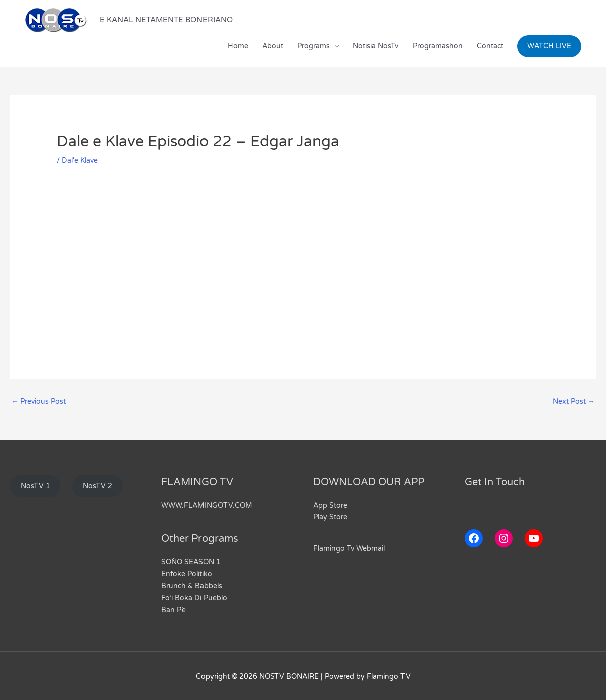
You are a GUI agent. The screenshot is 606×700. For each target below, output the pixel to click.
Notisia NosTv (376, 46)
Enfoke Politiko (187, 573)
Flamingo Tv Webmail (349, 548)
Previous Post (38, 401)
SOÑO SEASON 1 (191, 562)
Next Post (574, 401)
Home (238, 46)
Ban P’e (174, 608)
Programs (314, 46)
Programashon (438, 46)
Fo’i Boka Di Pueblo (194, 596)
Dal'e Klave (80, 161)
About (273, 46)
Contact (490, 46)
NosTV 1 (35, 486)
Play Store (330, 517)
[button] (549, 46)
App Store (330, 506)
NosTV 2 (97, 486)
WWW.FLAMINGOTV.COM (207, 506)
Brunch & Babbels (192, 585)
